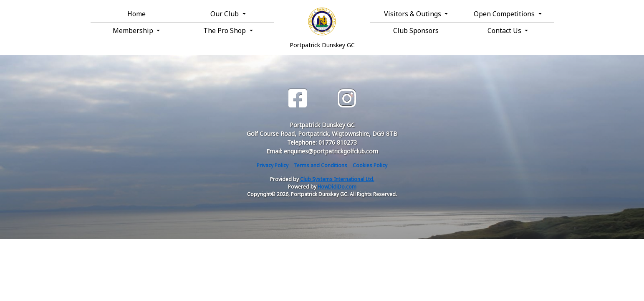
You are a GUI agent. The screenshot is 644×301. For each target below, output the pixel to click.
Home (136, 14)
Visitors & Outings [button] (413, 14)
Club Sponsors (416, 31)
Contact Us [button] (505, 31)
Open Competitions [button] (505, 14)
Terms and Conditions (321, 165)
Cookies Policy (370, 165)
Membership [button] (134, 31)
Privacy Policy (273, 165)
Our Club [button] (225, 14)
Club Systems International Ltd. (337, 179)
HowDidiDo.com (337, 187)
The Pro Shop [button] (225, 31)
